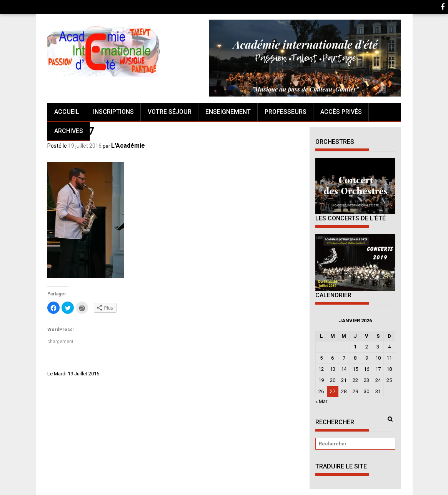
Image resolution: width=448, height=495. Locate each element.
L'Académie (128, 146)
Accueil (67, 112)
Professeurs (286, 112)
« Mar (321, 401)
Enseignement (228, 112)
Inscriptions (113, 112)
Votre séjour (170, 112)
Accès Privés (341, 112)
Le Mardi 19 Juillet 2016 (73, 374)
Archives (69, 131)
